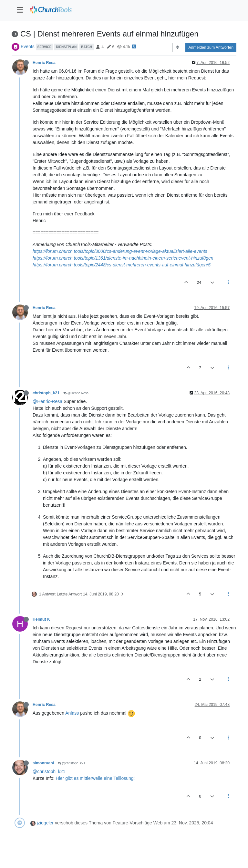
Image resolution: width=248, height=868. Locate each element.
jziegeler (45, 823)
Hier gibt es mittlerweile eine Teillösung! (95, 778)
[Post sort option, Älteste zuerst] (177, 47)
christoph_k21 (46, 393)
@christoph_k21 (72, 763)
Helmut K (41, 619)
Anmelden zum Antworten (211, 47)
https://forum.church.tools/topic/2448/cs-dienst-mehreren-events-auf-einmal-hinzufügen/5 (122, 265)
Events (28, 46)
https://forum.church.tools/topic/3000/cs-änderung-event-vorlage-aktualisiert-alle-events (120, 251)
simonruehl (43, 763)
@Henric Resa (76, 393)
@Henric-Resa (47, 401)
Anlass (72, 713)
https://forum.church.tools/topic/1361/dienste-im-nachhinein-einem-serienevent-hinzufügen (123, 258)
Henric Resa (44, 63)
